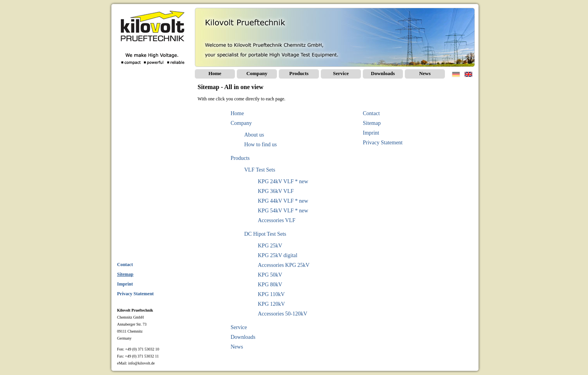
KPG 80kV (270, 285)
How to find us (261, 145)
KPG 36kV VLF (276, 191)
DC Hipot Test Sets (265, 234)
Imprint (371, 133)
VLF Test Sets (260, 170)
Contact (371, 113)
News (425, 73)
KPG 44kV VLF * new (283, 201)
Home (215, 73)
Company (257, 73)
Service (341, 73)
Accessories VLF (277, 220)
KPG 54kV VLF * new (283, 211)
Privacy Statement (383, 143)
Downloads (383, 73)
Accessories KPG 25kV (284, 265)
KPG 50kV (270, 275)
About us (254, 135)
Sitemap (372, 123)
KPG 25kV (270, 246)
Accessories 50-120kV (283, 314)
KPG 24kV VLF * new (283, 181)
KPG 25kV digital (278, 255)
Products (299, 73)
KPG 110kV (271, 294)
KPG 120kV (271, 304)
